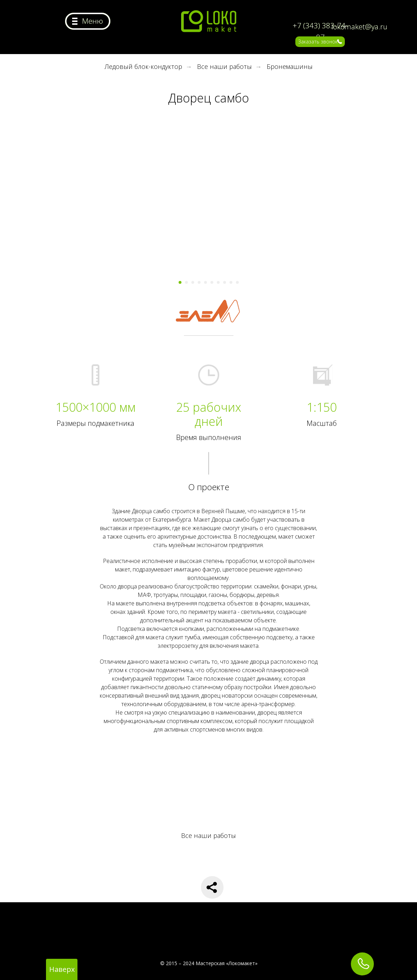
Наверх (62, 969)
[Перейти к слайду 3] (193, 282)
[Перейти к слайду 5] (205, 282)
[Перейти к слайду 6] (212, 282)
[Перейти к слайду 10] (237, 282)
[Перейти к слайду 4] (199, 282)
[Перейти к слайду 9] (231, 282)
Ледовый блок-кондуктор (143, 67)
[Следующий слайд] (341, 207)
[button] (340, 42)
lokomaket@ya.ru (359, 27)
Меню (92, 21)
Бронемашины (290, 67)
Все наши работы (224, 67)
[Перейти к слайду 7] (218, 282)
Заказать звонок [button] (318, 42)
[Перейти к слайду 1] (180, 282)
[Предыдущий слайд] (77, 207)
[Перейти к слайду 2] (186, 282)
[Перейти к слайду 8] (225, 282)
